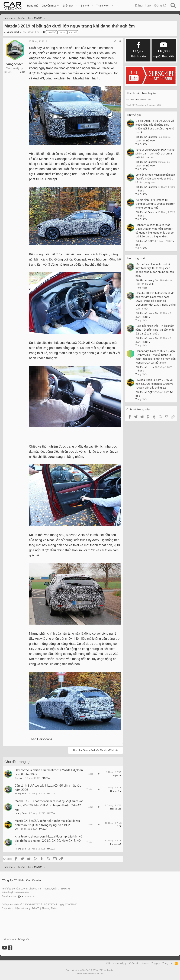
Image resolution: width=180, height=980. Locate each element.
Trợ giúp (156, 963)
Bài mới (85, 6)
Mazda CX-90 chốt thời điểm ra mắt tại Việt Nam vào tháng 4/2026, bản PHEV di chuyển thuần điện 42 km (49, 805)
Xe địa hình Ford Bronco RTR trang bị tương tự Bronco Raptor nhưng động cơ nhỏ (155, 204)
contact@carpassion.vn (22, 896)
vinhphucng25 (114, 844)
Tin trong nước (136, 258)
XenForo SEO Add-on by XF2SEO (90, 974)
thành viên (138, 50)
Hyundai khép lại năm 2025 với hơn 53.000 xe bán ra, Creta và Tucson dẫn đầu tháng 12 (154, 384)
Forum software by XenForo (90, 970)
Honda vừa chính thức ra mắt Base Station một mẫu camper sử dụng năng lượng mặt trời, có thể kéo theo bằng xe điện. (155, 231)
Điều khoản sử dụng (116, 963)
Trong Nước (141, 288)
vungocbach (13, 32)
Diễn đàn (68, 6)
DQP (17, 829)
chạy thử (52, 32)
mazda (62, 32)
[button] (51, 6)
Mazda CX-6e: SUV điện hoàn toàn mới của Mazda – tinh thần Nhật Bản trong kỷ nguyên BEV (48, 823)
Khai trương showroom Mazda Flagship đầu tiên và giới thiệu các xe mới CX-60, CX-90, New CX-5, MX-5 (49, 841)
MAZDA (46, 778)
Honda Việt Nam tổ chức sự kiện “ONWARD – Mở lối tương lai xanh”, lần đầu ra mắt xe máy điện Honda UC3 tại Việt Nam (156, 357)
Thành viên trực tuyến (141, 93)
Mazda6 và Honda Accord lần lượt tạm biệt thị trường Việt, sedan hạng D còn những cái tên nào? (155, 270)
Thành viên (103, 6)
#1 (120, 41)
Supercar (19, 778)
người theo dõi (163, 50)
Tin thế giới (134, 115)
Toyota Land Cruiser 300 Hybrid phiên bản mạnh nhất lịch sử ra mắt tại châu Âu (155, 154)
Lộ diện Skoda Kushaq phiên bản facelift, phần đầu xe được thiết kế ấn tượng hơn (155, 179)
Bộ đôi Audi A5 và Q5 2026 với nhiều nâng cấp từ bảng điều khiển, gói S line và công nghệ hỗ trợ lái (155, 127)
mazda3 (73, 32)
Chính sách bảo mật (139, 963)
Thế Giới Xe (141, 144)
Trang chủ (32, 6)
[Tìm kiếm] (173, 6)
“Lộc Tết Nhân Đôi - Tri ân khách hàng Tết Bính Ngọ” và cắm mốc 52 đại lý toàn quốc (155, 330)
